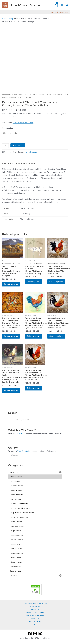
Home (5, 18)
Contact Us (35, 607)
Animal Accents (25, 94)
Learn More (20, 434)
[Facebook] (30, 634)
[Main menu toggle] (62, 5)
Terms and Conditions (35, 613)
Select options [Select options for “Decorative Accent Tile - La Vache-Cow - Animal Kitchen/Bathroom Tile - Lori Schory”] (34, 282)
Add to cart (18, 145)
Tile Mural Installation (35, 616)
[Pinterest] (35, 634)
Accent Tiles (13, 94)
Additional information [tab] (26, 163)
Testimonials (35, 619)
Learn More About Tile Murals (35, 604)
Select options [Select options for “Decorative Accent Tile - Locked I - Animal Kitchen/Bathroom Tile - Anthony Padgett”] (11, 284)
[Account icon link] (67, 5)
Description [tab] (8, 163)
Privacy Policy (35, 622)
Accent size (8, 128)
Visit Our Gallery (24, 451)
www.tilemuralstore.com (23, 123)
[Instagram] (40, 634)
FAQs (35, 625)
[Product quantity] (5, 146)
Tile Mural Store (25, 5)
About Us (35, 610)
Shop (11, 18)
